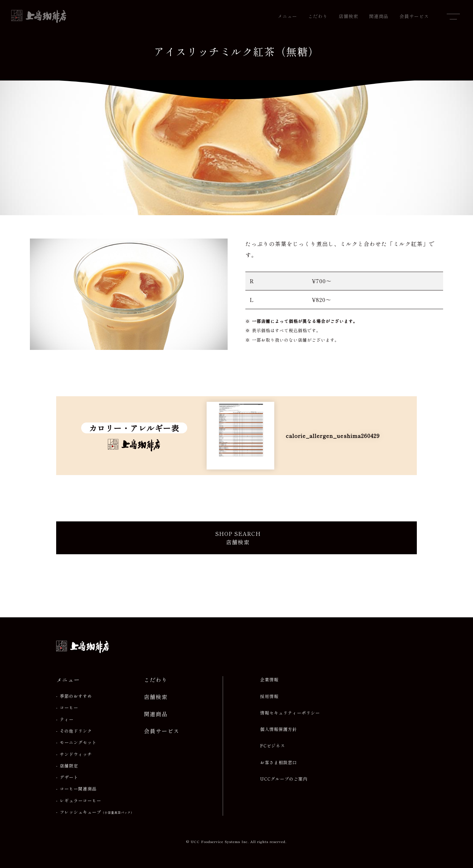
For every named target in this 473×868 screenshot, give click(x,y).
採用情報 (269, 697)
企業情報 (269, 680)
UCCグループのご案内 (284, 779)
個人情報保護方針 (279, 729)
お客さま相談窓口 (279, 763)
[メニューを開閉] (453, 16)
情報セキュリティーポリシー (290, 713)
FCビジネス (273, 746)
